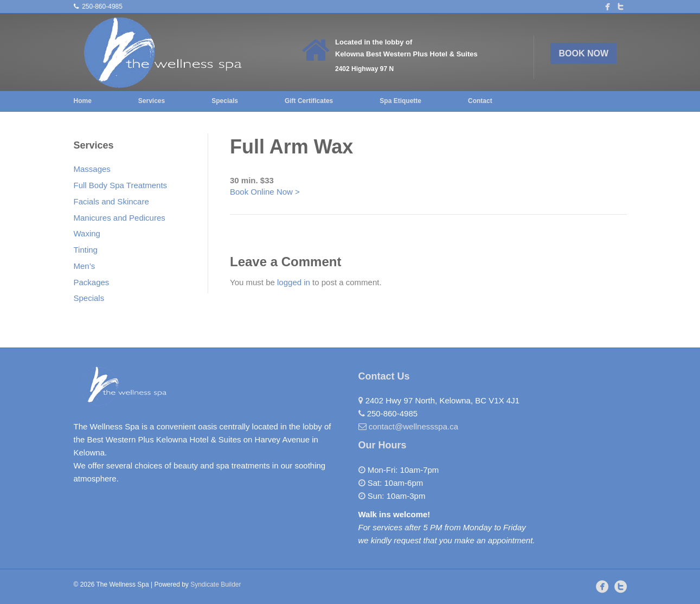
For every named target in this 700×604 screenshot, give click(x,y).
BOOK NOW (584, 53)
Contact (480, 101)
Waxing (87, 233)
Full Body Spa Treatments (121, 185)
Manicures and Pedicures (120, 218)
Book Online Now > (265, 192)
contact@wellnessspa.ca (413, 426)
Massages (92, 169)
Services (152, 101)
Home (83, 101)
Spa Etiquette (400, 101)
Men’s (85, 266)
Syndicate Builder (216, 584)
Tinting (86, 250)
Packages (92, 282)
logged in (294, 282)
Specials (225, 101)
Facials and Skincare (111, 201)
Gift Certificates (309, 101)
